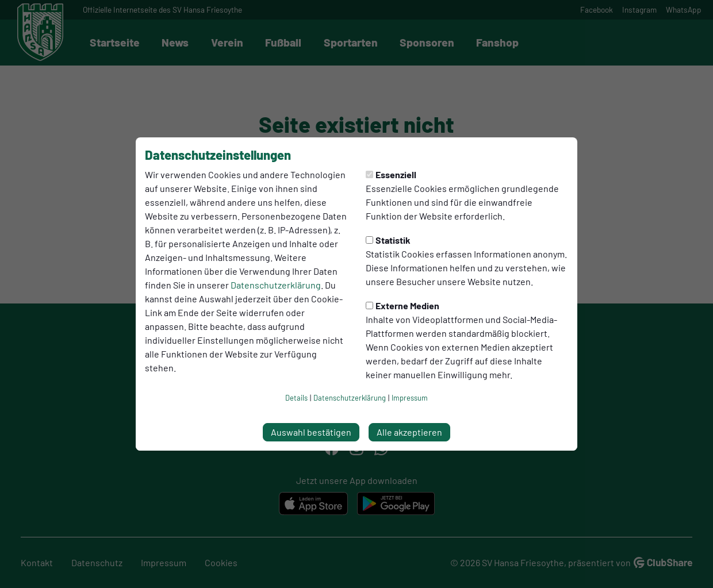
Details (296, 398)
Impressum (410, 398)
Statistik (388, 240)
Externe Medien (402, 305)
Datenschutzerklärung (276, 285)
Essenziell (391, 174)
